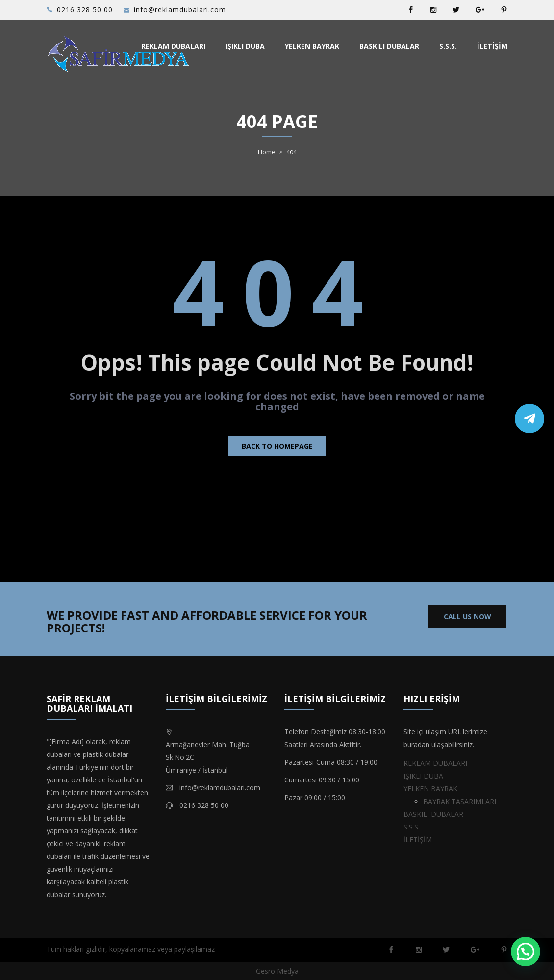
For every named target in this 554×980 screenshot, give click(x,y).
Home (266, 152)
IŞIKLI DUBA (245, 46)
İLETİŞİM (492, 46)
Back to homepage (277, 446)
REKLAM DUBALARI (173, 46)
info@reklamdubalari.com (180, 10)
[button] (526, 952)
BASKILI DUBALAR (389, 46)
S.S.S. (448, 46)
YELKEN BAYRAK (312, 46)
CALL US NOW (467, 616)
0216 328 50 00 (85, 10)
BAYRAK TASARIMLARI (460, 801)
